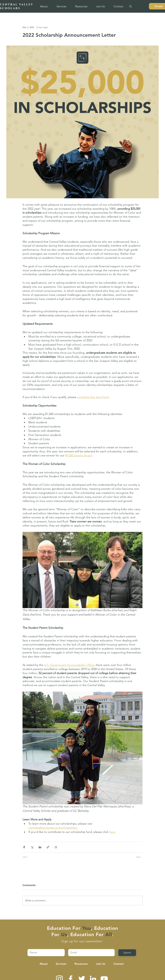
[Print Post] (56, 847)
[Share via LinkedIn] (40, 847)
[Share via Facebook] (24, 847)
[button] (44, 6)
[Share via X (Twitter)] (32, 847)
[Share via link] (48, 847)
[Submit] (127, 953)
